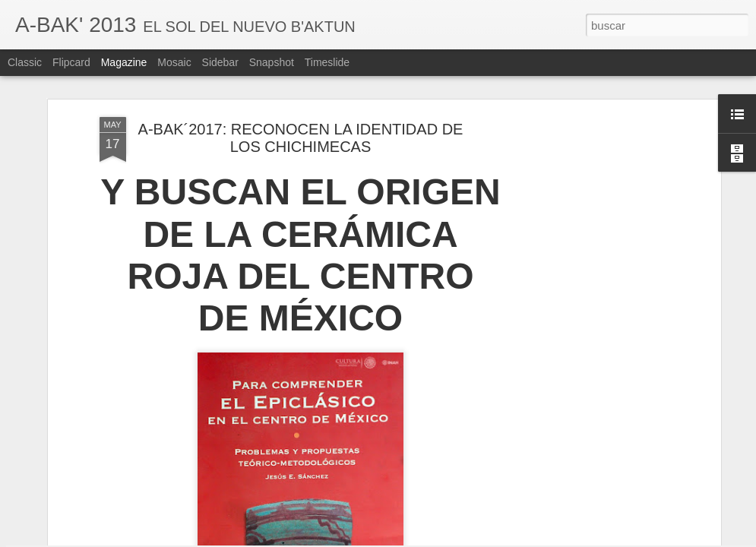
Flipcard (71, 62)
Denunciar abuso (487, 539)
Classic (25, 62)
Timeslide (327, 62)
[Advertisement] (586, 285)
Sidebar (220, 62)
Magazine (124, 62)
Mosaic (174, 62)
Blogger (437, 539)
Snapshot (272, 62)
